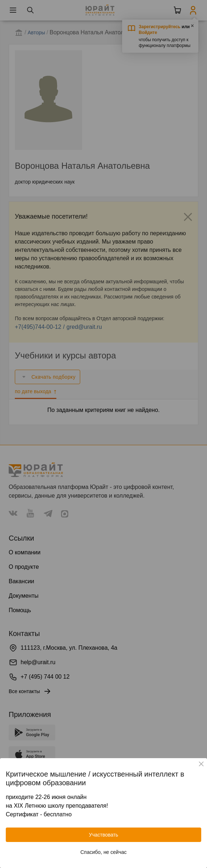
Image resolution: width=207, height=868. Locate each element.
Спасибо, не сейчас (104, 852)
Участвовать (103, 835)
